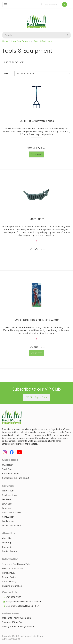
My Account (48, 4)
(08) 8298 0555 (12, 597)
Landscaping (8, 521)
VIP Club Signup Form (37, 397)
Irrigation (6, 508)
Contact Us (7, 547)
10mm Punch (37, 219)
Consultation (8, 517)
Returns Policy (9, 577)
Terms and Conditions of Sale (16, 564)
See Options (37, 154)
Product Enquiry (10, 551)
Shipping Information (12, 586)
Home (5, 41)
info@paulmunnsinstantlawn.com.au (21, 602)
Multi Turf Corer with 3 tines (37, 121)
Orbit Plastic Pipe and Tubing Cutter (37, 320)
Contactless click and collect (16, 478)
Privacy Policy (9, 573)
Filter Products (14, 62)
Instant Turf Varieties (12, 525)
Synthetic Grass (10, 495)
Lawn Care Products (21, 41)
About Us (6, 538)
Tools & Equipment (43, 41)
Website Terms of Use (13, 568)
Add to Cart (36, 353)
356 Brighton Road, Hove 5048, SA (21, 606)
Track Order (8, 469)
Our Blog (6, 543)
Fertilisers (7, 499)
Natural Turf (8, 491)
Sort (7, 74)
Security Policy (9, 582)
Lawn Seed (7, 504)
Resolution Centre (11, 474)
